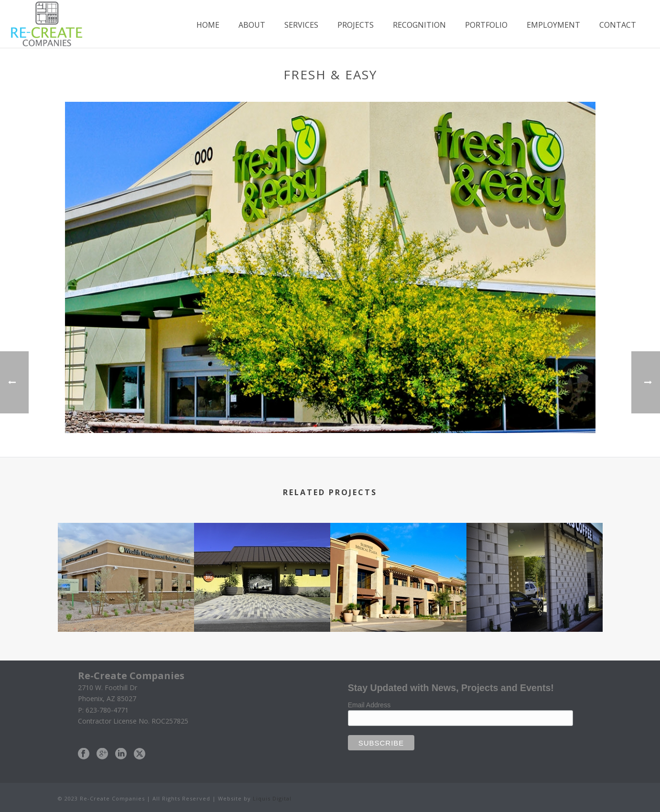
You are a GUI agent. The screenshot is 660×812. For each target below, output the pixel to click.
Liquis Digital (272, 798)
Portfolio (486, 25)
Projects (356, 25)
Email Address (369, 705)
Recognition (419, 25)
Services (301, 25)
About (252, 25)
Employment (553, 25)
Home (208, 25)
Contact (618, 25)
